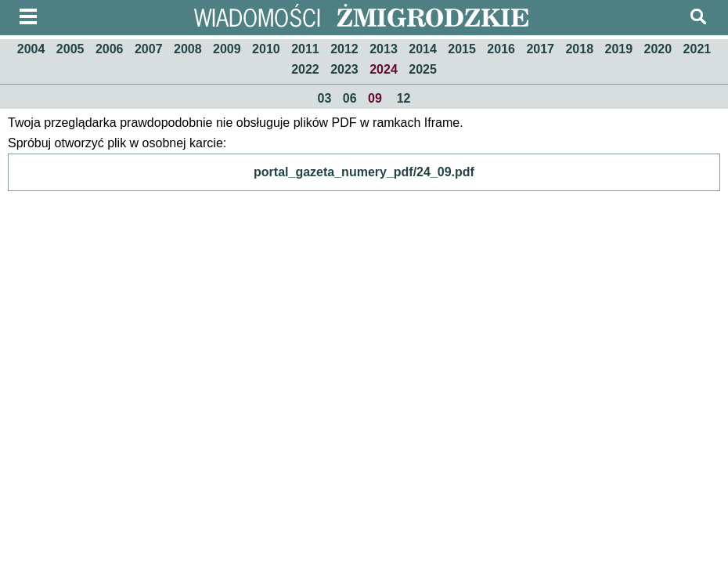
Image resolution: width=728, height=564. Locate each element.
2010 (266, 49)
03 (325, 98)
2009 (227, 49)
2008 (188, 49)
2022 (305, 69)
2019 (619, 49)
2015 (462, 49)
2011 (305, 49)
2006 (110, 49)
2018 (579, 49)
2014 (423, 49)
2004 (31, 49)
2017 (540, 49)
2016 (501, 49)
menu (28, 16)
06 (350, 98)
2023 (344, 69)
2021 (697, 49)
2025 (423, 69)
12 (404, 98)
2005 (70, 49)
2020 (658, 49)
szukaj (698, 16)
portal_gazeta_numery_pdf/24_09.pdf (364, 172)
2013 (384, 49)
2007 (149, 49)
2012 (344, 49)
